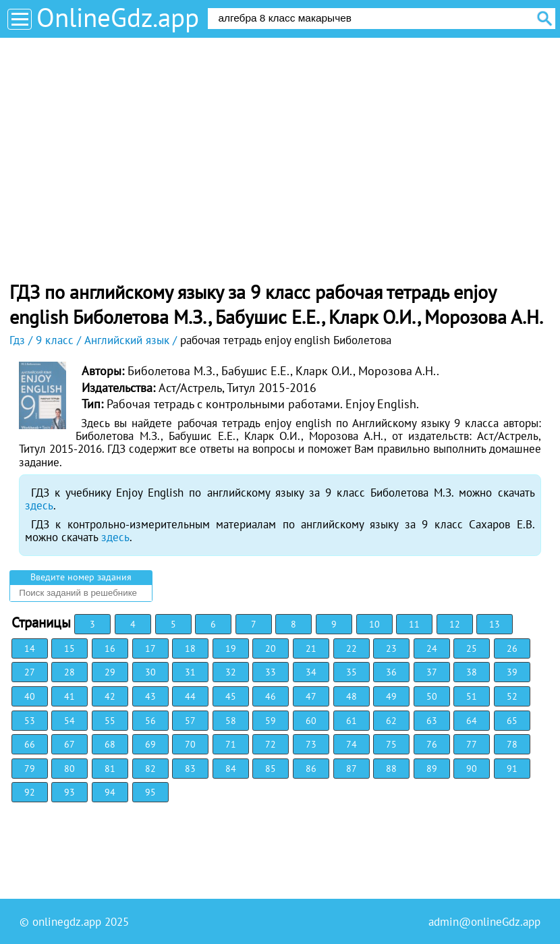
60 (311, 721)
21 (311, 648)
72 (271, 744)
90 (472, 769)
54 (69, 721)
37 (432, 672)
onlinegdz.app (67, 922)
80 (69, 769)
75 (391, 744)
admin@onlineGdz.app (484, 922)
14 (30, 648)
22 (352, 648)
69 (150, 744)
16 (110, 648)
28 (69, 672)
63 (432, 721)
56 (150, 721)
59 (271, 721)
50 (432, 696)
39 (512, 672)
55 (110, 721)
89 (432, 769)
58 (231, 721)
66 (30, 744)
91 (512, 769)
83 (190, 769)
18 (190, 648)
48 (352, 696)
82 (150, 769)
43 (150, 696)
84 (231, 769)
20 (271, 648)
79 (30, 769)
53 (30, 721)
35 (352, 672)
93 (69, 792)
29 (110, 672)
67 (69, 744)
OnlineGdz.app (118, 17)
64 (472, 721)
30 (150, 672)
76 (432, 744)
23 (391, 648)
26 (512, 648)
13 (495, 624)
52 (512, 696)
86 (311, 769)
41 (69, 696)
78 (512, 744)
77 (472, 744)
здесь (39, 505)
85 (271, 769)
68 (110, 744)
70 (190, 744)
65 (512, 721)
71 (231, 744)
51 (472, 696)
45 (231, 696)
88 (391, 769)
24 (432, 648)
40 (30, 696)
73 (311, 744)
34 (311, 672)
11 (414, 624)
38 (472, 672)
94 (110, 792)
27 (30, 672)
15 (69, 648)
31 (190, 672)
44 (190, 696)
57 (190, 721)
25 (472, 648)
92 (30, 792)
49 (391, 696)
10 (374, 624)
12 (455, 624)
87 (352, 769)
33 (271, 672)
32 (231, 672)
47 (311, 696)
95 (150, 792)
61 (352, 721)
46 (271, 696)
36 (391, 672)
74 (352, 744)
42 (110, 696)
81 (110, 769)
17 (150, 648)
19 (231, 648)
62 (391, 721)
